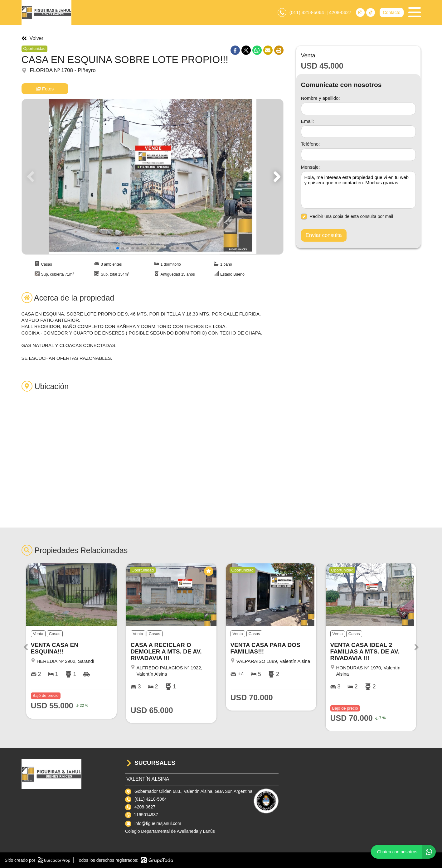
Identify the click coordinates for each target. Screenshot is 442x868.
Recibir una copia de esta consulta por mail (347, 217)
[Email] (358, 132)
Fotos (45, 89)
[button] (276, 177)
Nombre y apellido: (321, 98)
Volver (32, 38)
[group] (153, 177)
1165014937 (146, 815)
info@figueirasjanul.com (158, 823)
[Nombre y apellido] (358, 109)
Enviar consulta (324, 235)
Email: (308, 121)
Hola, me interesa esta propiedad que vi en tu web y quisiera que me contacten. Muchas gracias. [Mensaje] (358, 190)
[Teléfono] (358, 155)
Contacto (391, 12)
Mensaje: (311, 167)
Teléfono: (311, 144)
